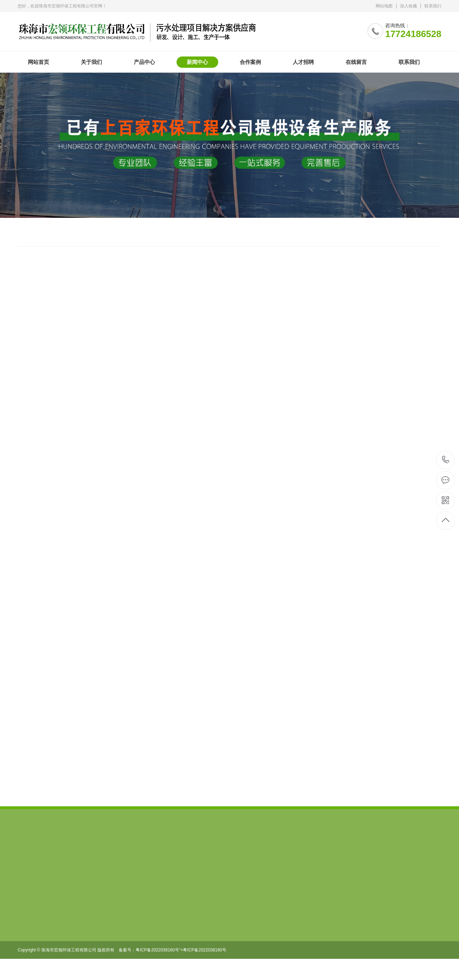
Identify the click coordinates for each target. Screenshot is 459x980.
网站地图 (384, 6)
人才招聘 (303, 62)
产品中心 (144, 62)
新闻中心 (197, 62)
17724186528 (446, 460)
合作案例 (250, 62)
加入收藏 (409, 6)
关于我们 (91, 62)
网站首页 (38, 62)
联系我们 (433, 6)
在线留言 (356, 62)
